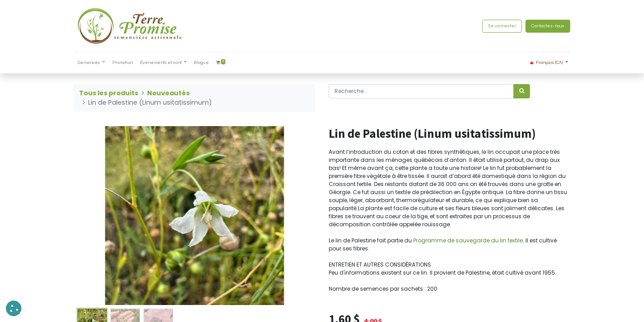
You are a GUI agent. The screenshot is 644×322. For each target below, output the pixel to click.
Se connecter (502, 26)
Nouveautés (168, 93)
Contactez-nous (548, 26)
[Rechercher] (522, 91)
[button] (14, 308)
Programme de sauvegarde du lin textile (468, 240)
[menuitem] (123, 63)
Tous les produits (109, 93)
